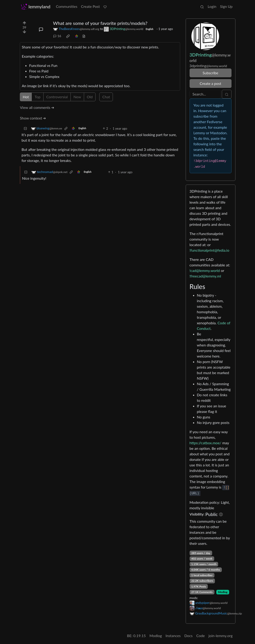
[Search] (205, 94)
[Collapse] (25, 128)
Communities (67, 6)
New (77, 97)
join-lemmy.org (220, 636)
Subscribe (210, 73)
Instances (173, 636)
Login (212, 6)
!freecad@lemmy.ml (205, 276)
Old (90, 97)
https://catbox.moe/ (205, 443)
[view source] (84, 36)
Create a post (210, 83)
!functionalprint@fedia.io (210, 250)
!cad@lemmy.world (205, 270)
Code (201, 636)
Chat (106, 97)
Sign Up (226, 6)
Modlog (223, 592)
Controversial (57, 97)
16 (57, 36)
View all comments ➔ (37, 107)
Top (38, 97)
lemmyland (36, 7)
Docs (188, 636)
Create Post (91, 6)
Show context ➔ (33, 118)
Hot (26, 97)
